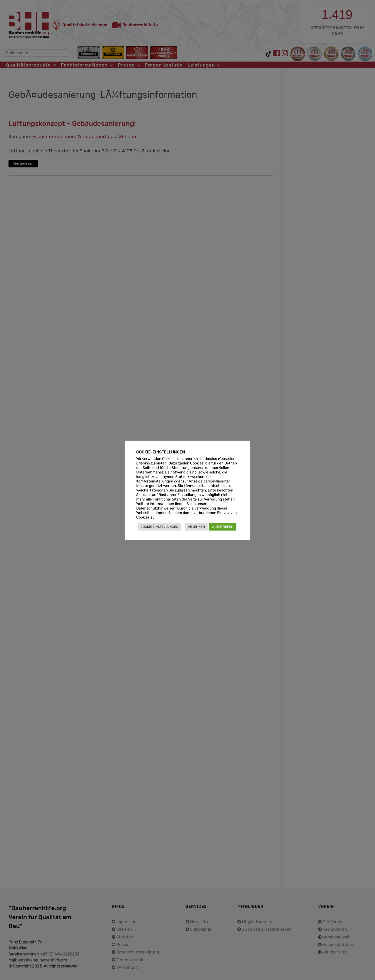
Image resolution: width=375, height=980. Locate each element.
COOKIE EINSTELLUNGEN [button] (159, 527)
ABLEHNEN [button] (196, 527)
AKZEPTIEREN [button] (223, 527)
